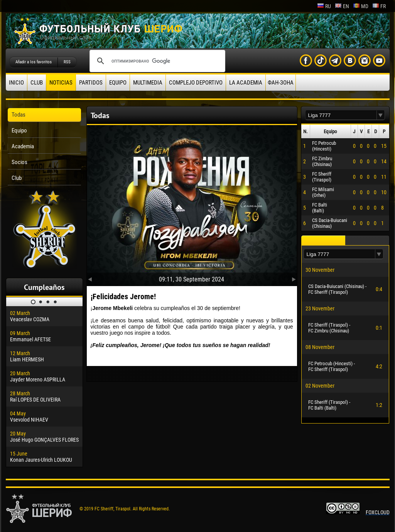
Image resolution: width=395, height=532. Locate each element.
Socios (19, 162)
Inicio (16, 83)
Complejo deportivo (196, 83)
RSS (67, 62)
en (342, 6)
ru (324, 6)
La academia (246, 83)
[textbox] (341, 115)
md (361, 6)
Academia (23, 146)
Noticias (61, 83)
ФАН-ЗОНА (281, 83)
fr (379, 6)
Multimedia (148, 83)
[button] (381, 115)
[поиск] (156, 61)
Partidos (91, 83)
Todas (19, 115)
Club (37, 83)
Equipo (118, 83)
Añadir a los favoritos (34, 62)
